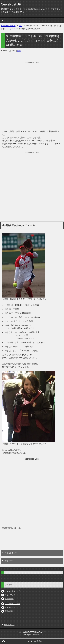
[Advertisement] (32, 96)
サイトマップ (10, 595)
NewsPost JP (11, 4)
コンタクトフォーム (13, 591)
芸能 (19, 51)
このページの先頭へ (34, 641)
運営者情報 (9, 599)
